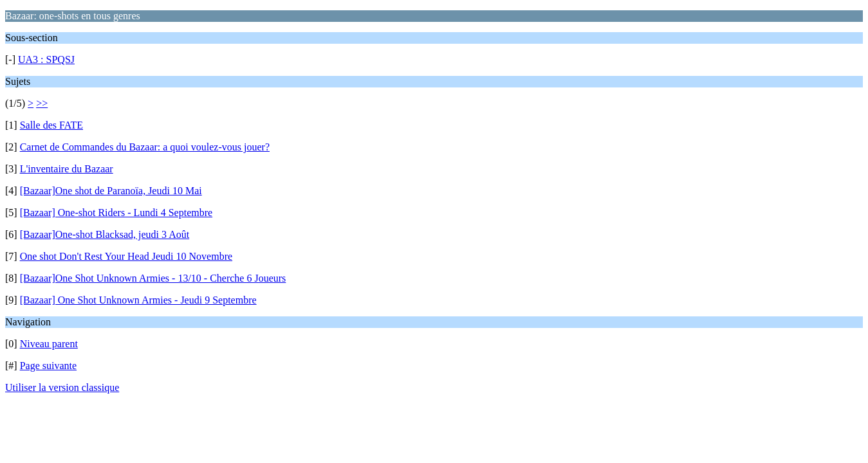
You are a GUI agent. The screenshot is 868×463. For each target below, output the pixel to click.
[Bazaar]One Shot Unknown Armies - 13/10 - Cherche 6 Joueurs (153, 278)
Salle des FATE (51, 125)
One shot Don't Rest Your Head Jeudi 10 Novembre (126, 256)
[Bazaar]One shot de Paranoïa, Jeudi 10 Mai (111, 191)
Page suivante (48, 366)
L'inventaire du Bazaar (67, 169)
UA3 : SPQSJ (46, 59)
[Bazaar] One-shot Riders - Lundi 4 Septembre (116, 213)
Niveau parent (49, 344)
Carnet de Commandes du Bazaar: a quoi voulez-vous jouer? (145, 147)
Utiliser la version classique (62, 387)
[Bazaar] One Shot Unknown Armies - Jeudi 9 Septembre (138, 300)
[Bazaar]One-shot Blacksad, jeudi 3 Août (105, 234)
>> (42, 103)
